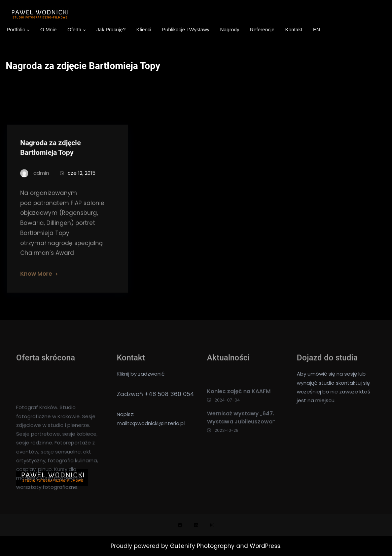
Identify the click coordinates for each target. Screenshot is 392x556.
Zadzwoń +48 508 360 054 (155, 394)
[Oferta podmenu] (84, 30)
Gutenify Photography (203, 546)
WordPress (265, 546)
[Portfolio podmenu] (28, 30)
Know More (36, 281)
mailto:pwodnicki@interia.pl (151, 423)
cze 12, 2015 (82, 180)
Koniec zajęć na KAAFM (239, 400)
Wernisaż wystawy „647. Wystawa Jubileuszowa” (241, 426)
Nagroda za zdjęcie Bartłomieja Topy (50, 155)
